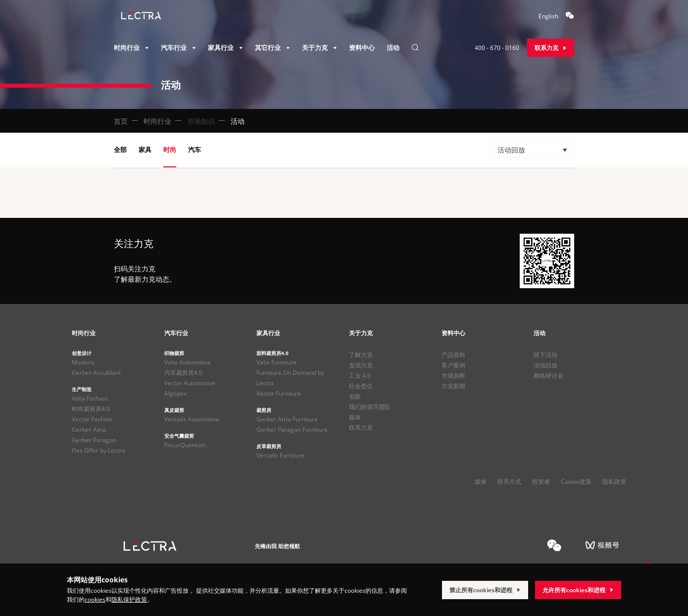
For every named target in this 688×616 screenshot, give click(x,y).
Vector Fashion (92, 419)
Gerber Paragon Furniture (292, 430)
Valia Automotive (188, 362)
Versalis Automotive (192, 419)
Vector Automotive (190, 383)
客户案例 (453, 365)
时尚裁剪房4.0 (91, 409)
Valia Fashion (90, 398)
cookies (95, 599)
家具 (145, 150)
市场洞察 (453, 376)
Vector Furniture (279, 393)
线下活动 (545, 355)
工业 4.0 (360, 376)
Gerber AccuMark (96, 373)
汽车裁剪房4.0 (183, 373)
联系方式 (509, 482)
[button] (533, 150)
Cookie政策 (576, 482)
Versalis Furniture (281, 455)
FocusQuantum (185, 445)
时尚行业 (157, 121)
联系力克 (361, 428)
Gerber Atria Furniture (287, 419)
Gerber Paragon (94, 440)
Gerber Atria (89, 430)
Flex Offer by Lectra (98, 450)
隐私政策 (614, 482)
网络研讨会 (548, 376)
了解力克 (361, 355)
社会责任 (361, 386)
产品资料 (453, 355)
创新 (355, 396)
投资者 (541, 482)
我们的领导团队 (370, 407)
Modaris (83, 362)
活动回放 (545, 365)
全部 (120, 150)
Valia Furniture (276, 362)
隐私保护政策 (129, 599)
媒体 (355, 417)
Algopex (175, 393)
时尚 (170, 150)
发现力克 (361, 365)
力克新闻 (453, 386)
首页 (121, 121)
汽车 (195, 150)
